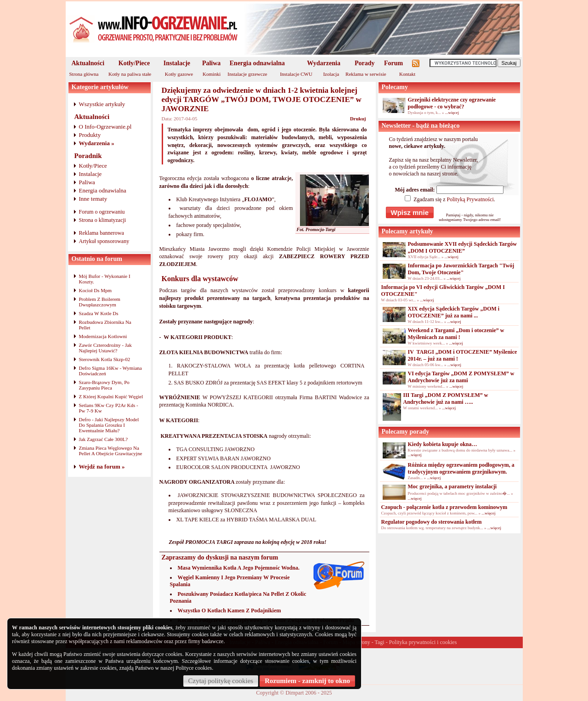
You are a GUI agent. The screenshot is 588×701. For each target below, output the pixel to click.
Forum (393, 63)
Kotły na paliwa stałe (130, 74)
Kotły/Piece (134, 63)
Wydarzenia (324, 63)
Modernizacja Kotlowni (103, 336)
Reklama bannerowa (102, 233)
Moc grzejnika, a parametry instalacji (452, 486)
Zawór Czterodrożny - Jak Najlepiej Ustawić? (105, 348)
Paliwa (211, 63)
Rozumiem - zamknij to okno (307, 681)
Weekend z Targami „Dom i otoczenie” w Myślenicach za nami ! (456, 334)
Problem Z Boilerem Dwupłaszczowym (100, 302)
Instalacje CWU (296, 74)
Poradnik (88, 156)
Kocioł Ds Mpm (96, 290)
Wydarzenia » (97, 143)
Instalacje (177, 63)
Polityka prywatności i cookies (423, 642)
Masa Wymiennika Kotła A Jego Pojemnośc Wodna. (239, 568)
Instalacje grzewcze (247, 74)
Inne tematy (93, 199)
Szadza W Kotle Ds (99, 313)
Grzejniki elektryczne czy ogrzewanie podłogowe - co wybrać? (452, 103)
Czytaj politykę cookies (221, 681)
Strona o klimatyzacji (103, 220)
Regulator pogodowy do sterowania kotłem (432, 522)
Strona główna (84, 74)
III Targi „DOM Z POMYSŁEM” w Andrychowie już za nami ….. (446, 399)
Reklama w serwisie (366, 74)
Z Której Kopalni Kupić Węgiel (111, 396)
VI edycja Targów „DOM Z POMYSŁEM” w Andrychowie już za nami (461, 377)
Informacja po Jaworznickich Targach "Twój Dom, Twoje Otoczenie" (461, 269)
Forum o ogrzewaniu (102, 212)
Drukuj (358, 119)
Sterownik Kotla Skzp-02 (105, 359)
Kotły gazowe (179, 74)
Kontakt (407, 74)
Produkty (90, 135)
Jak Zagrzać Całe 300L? (104, 439)
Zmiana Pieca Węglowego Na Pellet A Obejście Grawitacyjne (111, 451)
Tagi (380, 642)
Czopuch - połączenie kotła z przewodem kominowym (444, 507)
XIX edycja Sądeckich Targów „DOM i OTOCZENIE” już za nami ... (454, 312)
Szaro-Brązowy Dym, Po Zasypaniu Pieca (104, 385)
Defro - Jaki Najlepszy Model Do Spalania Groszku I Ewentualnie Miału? (109, 425)
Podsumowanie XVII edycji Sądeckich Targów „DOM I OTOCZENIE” (462, 247)
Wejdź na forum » (102, 466)
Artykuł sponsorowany (104, 241)
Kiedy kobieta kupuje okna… (443, 444)
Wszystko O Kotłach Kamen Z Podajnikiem (229, 611)
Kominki (212, 74)
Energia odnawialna (257, 63)
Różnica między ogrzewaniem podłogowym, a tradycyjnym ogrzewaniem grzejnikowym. (461, 468)
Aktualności (88, 63)
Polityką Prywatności (470, 199)
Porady (365, 63)
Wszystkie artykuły (102, 104)
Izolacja (331, 74)
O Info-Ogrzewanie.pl (105, 127)
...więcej (452, 113)
